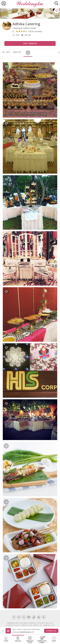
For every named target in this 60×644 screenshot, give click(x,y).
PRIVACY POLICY (13, 625)
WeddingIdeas (30, 640)
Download (51, 631)
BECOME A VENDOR (28, 623)
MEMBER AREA (13, 623)
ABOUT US (38, 625)
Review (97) (11, 52)
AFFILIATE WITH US (45, 623)
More (54, 639)
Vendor (18, 639)
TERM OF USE (27, 625)
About (25, 52)
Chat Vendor (30, 43)
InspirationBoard (42, 640)
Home (6, 639)
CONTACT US (48, 625)
